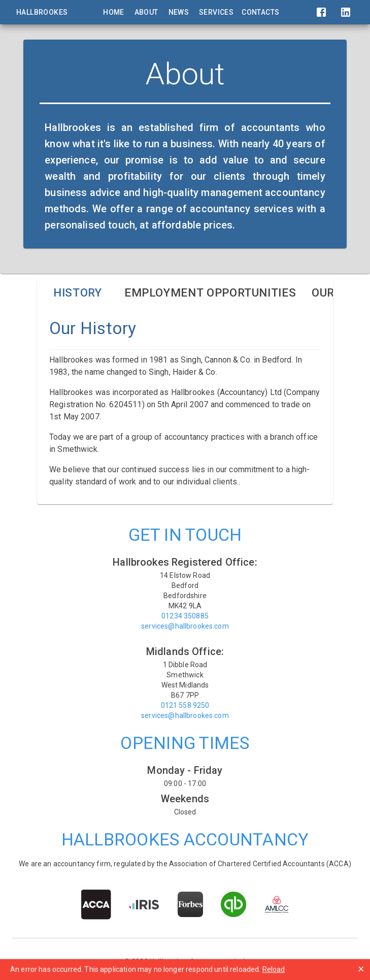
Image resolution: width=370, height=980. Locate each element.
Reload (274, 969)
